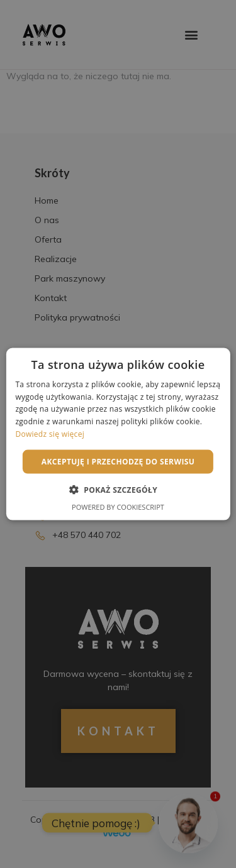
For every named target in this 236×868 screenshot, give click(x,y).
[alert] (118, 434)
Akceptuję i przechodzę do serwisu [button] (118, 461)
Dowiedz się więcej (50, 434)
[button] (118, 490)
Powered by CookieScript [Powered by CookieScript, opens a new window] (118, 507)
